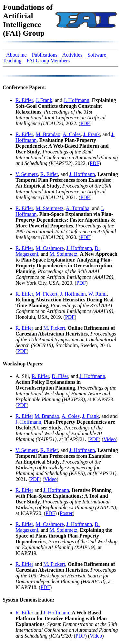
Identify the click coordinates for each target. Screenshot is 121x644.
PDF (85, 123)
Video (110, 439)
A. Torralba (78, 208)
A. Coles (72, 134)
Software (97, 55)
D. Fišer (60, 376)
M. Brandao (48, 134)
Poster (66, 513)
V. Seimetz (27, 174)
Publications (45, 55)
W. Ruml (97, 294)
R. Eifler (24, 100)
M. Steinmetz (49, 208)
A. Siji (22, 376)
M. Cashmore (50, 248)
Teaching (12, 61)
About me (16, 55)
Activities (72, 55)
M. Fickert (46, 294)
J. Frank (44, 100)
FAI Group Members (48, 61)
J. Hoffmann (76, 100)
